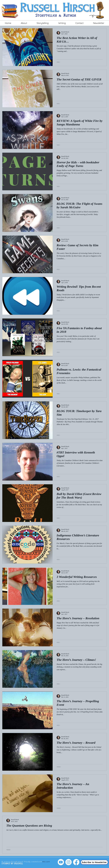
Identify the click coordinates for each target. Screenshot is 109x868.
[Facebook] (76, 862)
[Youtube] (61, 862)
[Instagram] (69, 862)
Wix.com (46, 862)
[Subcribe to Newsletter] (94, 862)
